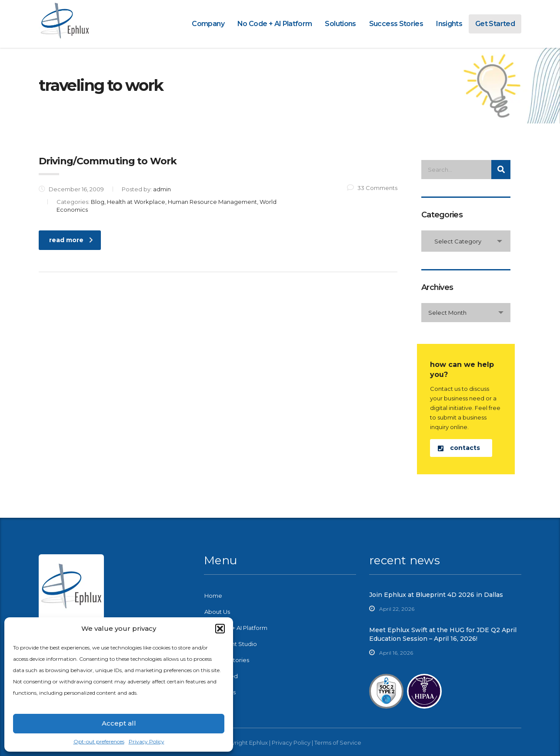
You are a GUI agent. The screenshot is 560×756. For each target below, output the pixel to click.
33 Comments (372, 188)
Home (213, 596)
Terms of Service (338, 743)
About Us (217, 612)
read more (71, 240)
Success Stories (396, 24)
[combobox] (466, 241)
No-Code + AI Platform (236, 628)
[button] (220, 629)
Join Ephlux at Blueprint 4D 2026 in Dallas (436, 595)
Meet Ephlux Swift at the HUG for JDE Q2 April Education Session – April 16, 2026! (443, 634)
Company (208, 24)
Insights (449, 24)
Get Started (495, 24)
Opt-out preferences (99, 741)
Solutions (340, 24)
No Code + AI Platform (275, 24)
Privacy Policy (147, 741)
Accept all (119, 723)
